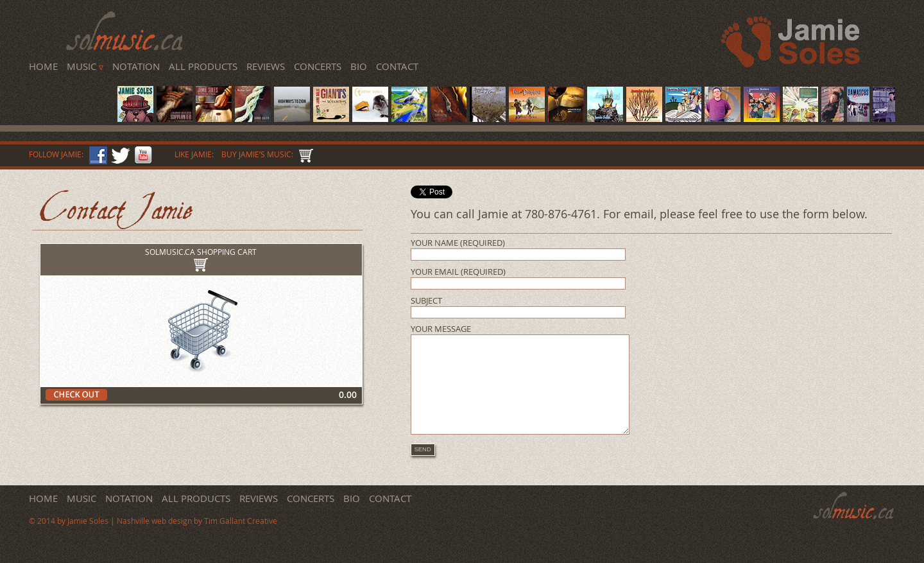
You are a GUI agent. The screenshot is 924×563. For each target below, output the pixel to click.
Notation (136, 66)
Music (85, 66)
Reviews (266, 66)
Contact (397, 66)
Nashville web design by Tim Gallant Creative (197, 540)
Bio (359, 66)
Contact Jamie (116, 209)
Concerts (318, 66)
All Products (203, 66)
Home (43, 66)
